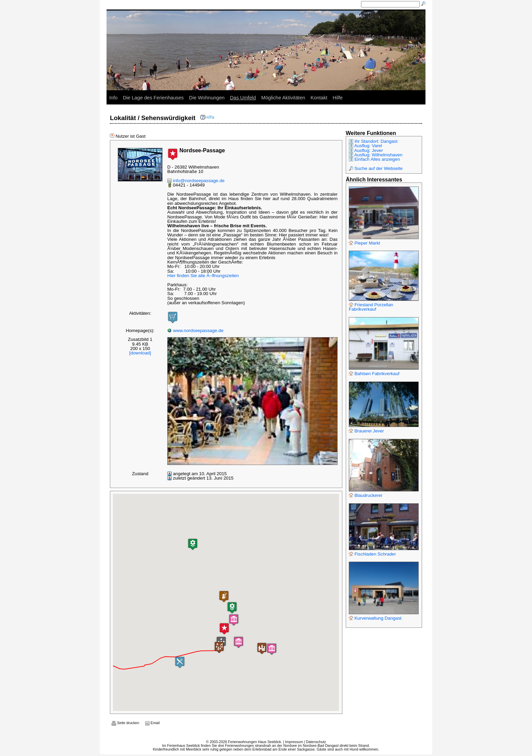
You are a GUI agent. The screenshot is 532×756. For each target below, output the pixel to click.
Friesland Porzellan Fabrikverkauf (371, 307)
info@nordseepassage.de (196, 181)
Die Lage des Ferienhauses (153, 98)
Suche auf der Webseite (376, 168)
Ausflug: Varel (365, 146)
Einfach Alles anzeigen (374, 159)
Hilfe (338, 98)
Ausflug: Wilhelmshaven (376, 155)
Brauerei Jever (366, 431)
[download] (140, 353)
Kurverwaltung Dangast (375, 618)
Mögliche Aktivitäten (283, 98)
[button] (239, 642)
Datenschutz (316, 742)
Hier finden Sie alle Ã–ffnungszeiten (203, 276)
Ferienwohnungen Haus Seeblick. (255, 742)
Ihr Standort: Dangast (373, 141)
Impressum (294, 742)
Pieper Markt (364, 243)
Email (153, 723)
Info (113, 98)
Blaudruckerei (365, 495)
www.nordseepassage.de (195, 331)
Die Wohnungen (207, 98)
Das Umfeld (243, 98)
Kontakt (319, 98)
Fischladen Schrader (372, 554)
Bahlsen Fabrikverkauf (374, 374)
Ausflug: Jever (366, 150)
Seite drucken (125, 723)
